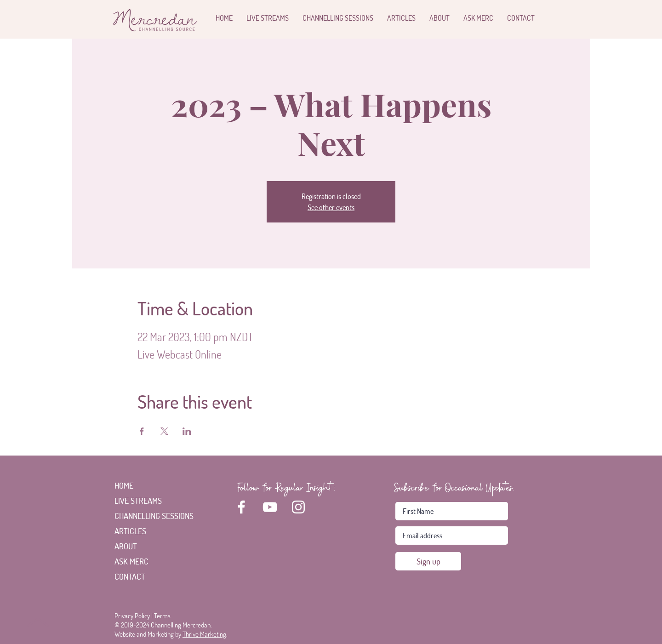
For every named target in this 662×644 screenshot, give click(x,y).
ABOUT (126, 546)
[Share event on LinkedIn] (187, 431)
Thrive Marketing (204, 634)
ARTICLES (130, 531)
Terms (162, 616)
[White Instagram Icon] (298, 507)
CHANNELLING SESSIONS (145, 516)
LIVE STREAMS (138, 501)
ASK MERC (131, 561)
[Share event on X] (164, 431)
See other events (331, 207)
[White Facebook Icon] (241, 507)
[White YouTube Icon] (270, 507)
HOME (124, 485)
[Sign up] (428, 561)
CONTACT (130, 576)
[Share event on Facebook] (142, 431)
